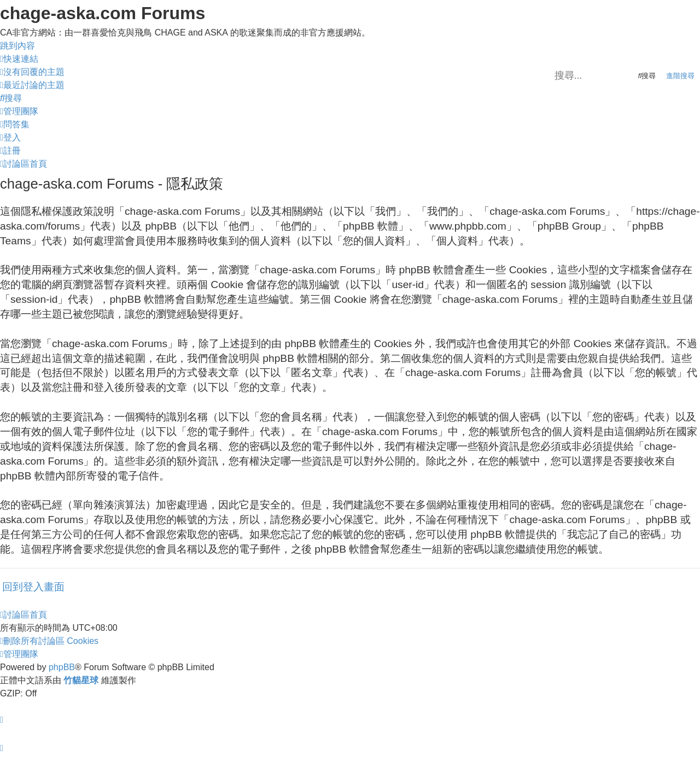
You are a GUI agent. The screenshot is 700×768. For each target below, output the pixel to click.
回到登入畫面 (33, 587)
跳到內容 (17, 46)
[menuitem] (32, 72)
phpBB (62, 667)
